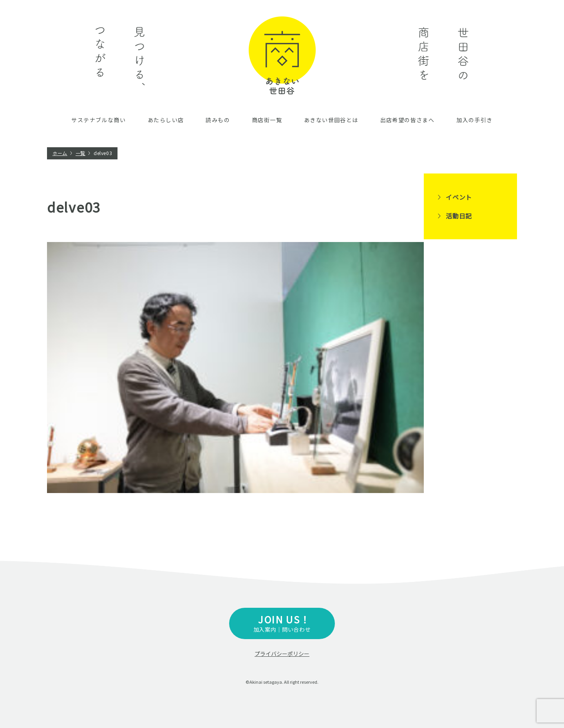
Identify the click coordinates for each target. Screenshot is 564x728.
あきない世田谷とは (331, 120)
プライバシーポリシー (282, 654)
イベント (459, 197)
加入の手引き (474, 120)
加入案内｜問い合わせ (282, 623)
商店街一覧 (267, 120)
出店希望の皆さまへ (408, 120)
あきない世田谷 (282, 55)
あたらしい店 (166, 120)
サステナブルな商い (99, 120)
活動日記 (459, 216)
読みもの (218, 120)
